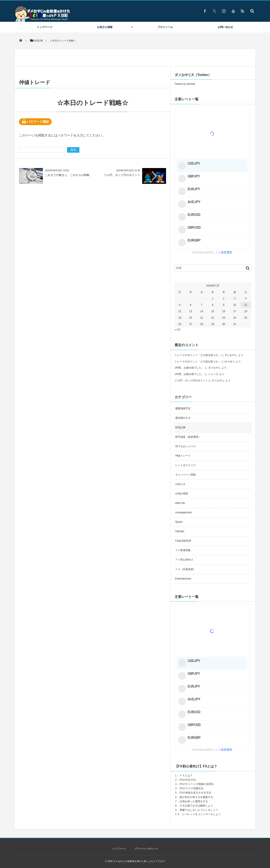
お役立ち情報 (105, 27)
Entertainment (183, 579)
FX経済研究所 (183, 541)
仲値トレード (183, 456)
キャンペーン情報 (185, 475)
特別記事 (180, 427)
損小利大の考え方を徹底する (196, 797)
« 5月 (178, 330)
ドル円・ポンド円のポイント (191, 381)
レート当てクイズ (185, 465)
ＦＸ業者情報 (183, 550)
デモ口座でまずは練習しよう (196, 806)
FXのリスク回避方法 (192, 788)
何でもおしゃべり (185, 446)
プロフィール (165, 27)
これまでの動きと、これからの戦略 (67, 175)
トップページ (45, 27)
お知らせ (180, 484)
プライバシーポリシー (146, 849)
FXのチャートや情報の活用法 (197, 784)
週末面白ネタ (183, 418)
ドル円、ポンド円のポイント (123, 175)
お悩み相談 (182, 493)
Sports (179, 522)
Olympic (180, 531)
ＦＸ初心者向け (184, 560)
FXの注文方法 (188, 780)
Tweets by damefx (185, 84)
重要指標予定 (183, 408)
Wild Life (180, 503)
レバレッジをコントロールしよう (201, 814)
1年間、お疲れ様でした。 (189, 368)
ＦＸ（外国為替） (185, 569)
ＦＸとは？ (186, 776)
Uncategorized (183, 512)
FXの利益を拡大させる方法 (195, 793)
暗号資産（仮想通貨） (188, 437)
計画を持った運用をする (194, 801)
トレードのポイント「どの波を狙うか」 (198, 355)
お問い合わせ (225, 27)
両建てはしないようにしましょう (199, 810)
